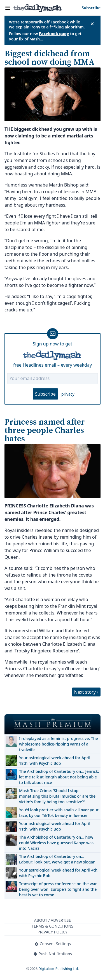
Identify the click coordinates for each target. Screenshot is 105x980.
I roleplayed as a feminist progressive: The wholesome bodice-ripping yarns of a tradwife (59, 744)
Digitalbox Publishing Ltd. (59, 969)
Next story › (86, 692)
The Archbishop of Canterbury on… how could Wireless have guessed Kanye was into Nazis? (56, 843)
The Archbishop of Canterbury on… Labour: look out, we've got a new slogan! (58, 859)
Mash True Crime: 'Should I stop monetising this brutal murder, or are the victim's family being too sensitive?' (57, 796)
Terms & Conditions (53, 926)
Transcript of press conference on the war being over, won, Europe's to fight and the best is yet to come (58, 889)
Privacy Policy (53, 932)
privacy (68, 394)
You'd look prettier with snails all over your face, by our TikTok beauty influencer (59, 813)
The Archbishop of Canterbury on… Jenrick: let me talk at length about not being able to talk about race (59, 777)
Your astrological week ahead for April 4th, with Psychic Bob (59, 873)
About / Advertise (53, 920)
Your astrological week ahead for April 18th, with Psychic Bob (55, 760)
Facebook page (54, 34)
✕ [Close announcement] (92, 24)
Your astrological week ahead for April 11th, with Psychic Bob (55, 826)
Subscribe (45, 394)
